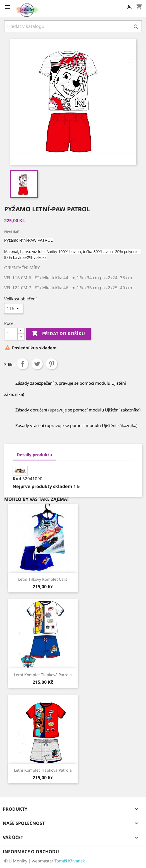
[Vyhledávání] (73, 26)
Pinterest (52, 364)
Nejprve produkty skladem (42, 486)
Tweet (37, 364)
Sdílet (23, 364)
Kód (17, 479)
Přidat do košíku (58, 334)
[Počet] (11, 334)
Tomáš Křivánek (70, 861)
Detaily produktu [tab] (34, 455)
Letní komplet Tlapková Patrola (43, 675)
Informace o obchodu (31, 852)
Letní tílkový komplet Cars (43, 579)
